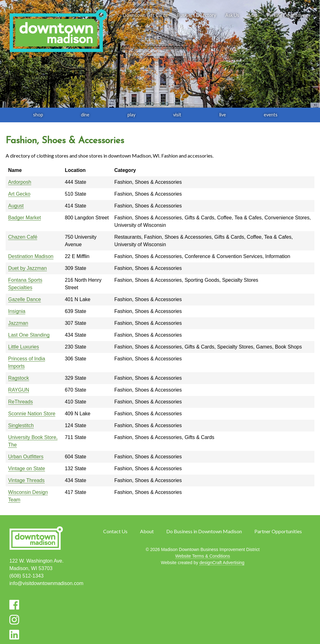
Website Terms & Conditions (203, 556)
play (131, 115)
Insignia (17, 311)
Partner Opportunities (278, 531)
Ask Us (232, 15)
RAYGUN (19, 390)
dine (85, 115)
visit (177, 115)
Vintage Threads (26, 480)
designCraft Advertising (222, 563)
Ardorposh (20, 182)
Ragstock (19, 378)
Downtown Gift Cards (145, 15)
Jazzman (18, 323)
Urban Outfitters (26, 457)
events (271, 115)
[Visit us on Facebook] (14, 605)
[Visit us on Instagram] (14, 620)
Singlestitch (21, 425)
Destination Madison (31, 256)
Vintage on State (27, 468)
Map (253, 15)
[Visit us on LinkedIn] (14, 635)
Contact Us (115, 531)
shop (38, 115)
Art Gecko (19, 194)
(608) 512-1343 (26, 576)
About (147, 531)
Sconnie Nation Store (32, 414)
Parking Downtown (287, 15)
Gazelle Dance (25, 299)
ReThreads (20, 402)
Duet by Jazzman (27, 268)
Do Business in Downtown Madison (204, 531)
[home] (58, 31)
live (223, 115)
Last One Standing (29, 335)
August (16, 206)
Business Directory (196, 15)
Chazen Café (23, 237)
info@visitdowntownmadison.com (46, 583)
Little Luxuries (24, 347)
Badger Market (25, 218)
